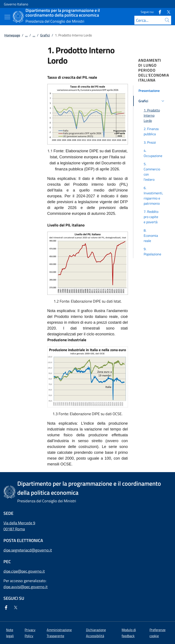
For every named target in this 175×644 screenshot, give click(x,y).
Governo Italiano (16, 4)
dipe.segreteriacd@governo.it (28, 550)
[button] (152, 91)
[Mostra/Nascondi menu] (7, 17)
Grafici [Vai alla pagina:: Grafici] (45, 35)
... (26, 35)
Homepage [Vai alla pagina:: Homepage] (12, 35)
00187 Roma (14, 529)
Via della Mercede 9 (19, 523)
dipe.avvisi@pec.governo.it (25, 587)
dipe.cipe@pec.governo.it (24, 571)
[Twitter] (167, 12)
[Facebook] (158, 12)
